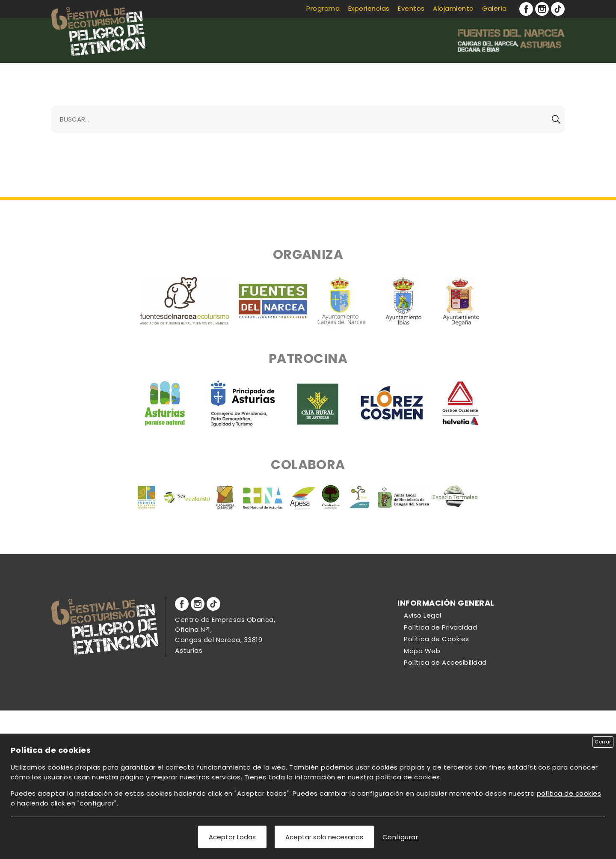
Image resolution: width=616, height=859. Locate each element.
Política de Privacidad (440, 627)
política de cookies (408, 777)
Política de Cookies (436, 639)
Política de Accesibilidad (445, 662)
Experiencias (369, 8)
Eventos (411, 8)
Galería (494, 8)
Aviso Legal (422, 615)
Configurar (400, 837)
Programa (323, 8)
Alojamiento (453, 8)
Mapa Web (422, 651)
